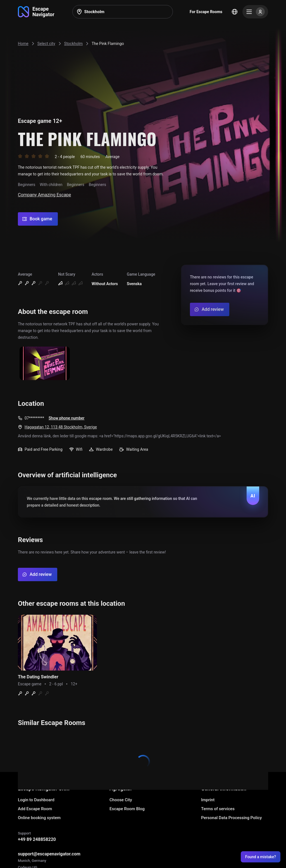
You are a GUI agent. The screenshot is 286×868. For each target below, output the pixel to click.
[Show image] (45, 364)
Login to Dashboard (36, 800)
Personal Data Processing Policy (231, 818)
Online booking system (39, 818)
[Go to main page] (36, 12)
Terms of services (218, 809)
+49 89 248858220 (37, 839)
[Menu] (255, 12)
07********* (34, 418)
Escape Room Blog (127, 809)
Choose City (121, 800)
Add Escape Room (35, 809)
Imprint (208, 800)
